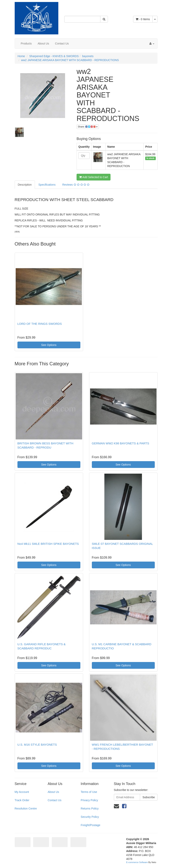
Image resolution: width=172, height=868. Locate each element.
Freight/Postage (91, 825)
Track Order (22, 800)
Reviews (76, 185)
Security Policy (90, 817)
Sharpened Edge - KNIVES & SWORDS (54, 56)
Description (25, 185)
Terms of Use (89, 792)
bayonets (88, 56)
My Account (22, 792)
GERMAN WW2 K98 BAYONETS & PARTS (121, 443)
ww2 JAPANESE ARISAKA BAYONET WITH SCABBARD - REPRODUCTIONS (70, 60)
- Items (143, 19)
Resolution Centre (26, 808)
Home (21, 56)
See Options (49, 345)
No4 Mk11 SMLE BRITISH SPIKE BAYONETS (48, 544)
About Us (43, 43)
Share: (88, 127)
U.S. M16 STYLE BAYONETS (37, 745)
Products (26, 43)
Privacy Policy (89, 800)
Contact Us (62, 43)
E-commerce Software (137, 862)
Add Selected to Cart (94, 177)
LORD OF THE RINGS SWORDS (40, 324)
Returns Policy (90, 808)
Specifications (47, 185)
